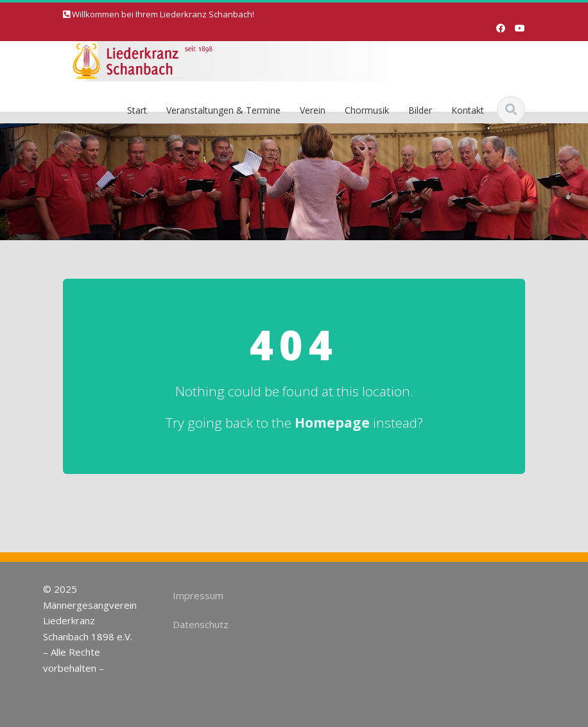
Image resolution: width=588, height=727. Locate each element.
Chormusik (367, 110)
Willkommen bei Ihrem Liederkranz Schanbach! (163, 14)
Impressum (197, 595)
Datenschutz (199, 624)
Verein (313, 110)
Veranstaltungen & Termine (223, 110)
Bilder (420, 110)
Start (137, 110)
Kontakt (468, 110)
